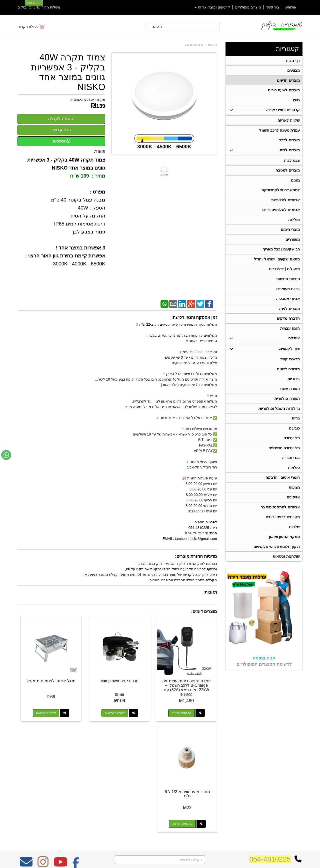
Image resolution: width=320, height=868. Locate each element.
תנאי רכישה (224, 781)
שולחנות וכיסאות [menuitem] (286, 574)
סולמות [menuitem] (294, 482)
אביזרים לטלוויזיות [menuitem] (285, 205)
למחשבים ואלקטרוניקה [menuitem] (280, 194)
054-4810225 (270, 732)
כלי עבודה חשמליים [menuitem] (284, 461)
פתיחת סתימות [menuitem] (288, 287)
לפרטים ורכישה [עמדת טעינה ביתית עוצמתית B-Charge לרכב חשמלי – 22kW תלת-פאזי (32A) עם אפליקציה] (190, 696)
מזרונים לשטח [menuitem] (288, 379)
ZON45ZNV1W (82, 100)
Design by (70, 772)
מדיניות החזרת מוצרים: (196, 556)
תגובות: (210, 592)
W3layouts (79, 772)
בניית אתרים (138, 860)
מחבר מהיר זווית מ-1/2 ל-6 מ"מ (40, 666)
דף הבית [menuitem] (293, 61)
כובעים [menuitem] (294, 441)
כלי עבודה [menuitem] (291, 451)
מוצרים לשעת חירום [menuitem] (284, 92)
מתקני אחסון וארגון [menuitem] (284, 553)
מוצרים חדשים (194, 45)
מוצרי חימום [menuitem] (290, 235)
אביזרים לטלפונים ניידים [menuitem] (281, 215)
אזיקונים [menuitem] (293, 512)
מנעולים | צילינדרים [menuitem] (284, 276)
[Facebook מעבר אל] (76, 738)
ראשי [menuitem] (299, 760)
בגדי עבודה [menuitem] (291, 471)
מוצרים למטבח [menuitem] (287, 174)
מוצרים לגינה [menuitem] (289, 317)
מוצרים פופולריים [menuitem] (248, 7)
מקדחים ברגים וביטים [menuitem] (283, 533)
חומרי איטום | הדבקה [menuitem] (282, 492)
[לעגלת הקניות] (31, 27)
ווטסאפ (61, 141)
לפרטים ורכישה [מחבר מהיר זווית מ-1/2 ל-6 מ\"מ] (34, 696)
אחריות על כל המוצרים (70, 754)
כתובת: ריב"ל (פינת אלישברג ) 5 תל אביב (201, 766)
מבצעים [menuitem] (293, 71)
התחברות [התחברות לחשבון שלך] (34, 3)
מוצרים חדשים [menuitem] (288, 81)
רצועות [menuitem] (294, 502)
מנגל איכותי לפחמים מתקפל (91, 666)
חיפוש (157, 26)
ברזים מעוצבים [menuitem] (288, 297)
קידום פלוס (152, 860)
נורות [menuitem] (295, 430)
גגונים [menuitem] (295, 184)
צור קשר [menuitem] (273, 7)
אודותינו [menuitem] (290, 7)
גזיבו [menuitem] (296, 102)
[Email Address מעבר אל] (26, 738)
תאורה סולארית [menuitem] (287, 410)
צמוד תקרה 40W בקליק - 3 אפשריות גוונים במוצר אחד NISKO (68, 72)
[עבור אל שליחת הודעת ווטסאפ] (6, 455)
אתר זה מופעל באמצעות (160, 860)
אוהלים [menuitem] (294, 348)
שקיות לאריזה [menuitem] (288, 122)
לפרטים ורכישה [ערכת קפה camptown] (138, 696)
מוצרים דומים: (204, 611)
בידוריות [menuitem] (293, 389)
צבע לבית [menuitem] (292, 164)
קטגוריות (287, 49)
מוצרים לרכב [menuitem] (289, 143)
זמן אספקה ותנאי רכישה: (194, 317)
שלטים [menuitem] (294, 543)
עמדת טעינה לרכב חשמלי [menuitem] (279, 133)
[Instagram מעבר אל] (43, 738)
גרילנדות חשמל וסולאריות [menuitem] (279, 420)
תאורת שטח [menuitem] (290, 400)
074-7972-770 (211, 774)
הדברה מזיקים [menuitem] (288, 327)
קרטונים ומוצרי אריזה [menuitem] (212, 7)
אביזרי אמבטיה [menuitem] (288, 307)
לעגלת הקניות (28, 27)
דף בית (212, 45)
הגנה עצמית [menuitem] (290, 338)
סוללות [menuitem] (294, 225)
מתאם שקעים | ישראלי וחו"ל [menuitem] (277, 266)
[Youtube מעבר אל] (60, 738)
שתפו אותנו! (223, 793)
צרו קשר (224, 752)
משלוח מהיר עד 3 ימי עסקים (39, 7)
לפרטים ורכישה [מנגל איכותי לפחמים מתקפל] (86, 696)
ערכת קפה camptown (143, 666)
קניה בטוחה (264, 675)
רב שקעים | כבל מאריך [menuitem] (281, 256)
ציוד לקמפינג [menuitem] (289, 358)
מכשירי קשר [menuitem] (290, 369)
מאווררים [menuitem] (292, 246)
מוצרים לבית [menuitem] (290, 153)
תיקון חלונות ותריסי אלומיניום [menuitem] (277, 563)
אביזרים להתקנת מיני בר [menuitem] (280, 523)
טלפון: (226, 774)
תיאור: (100, 151)
